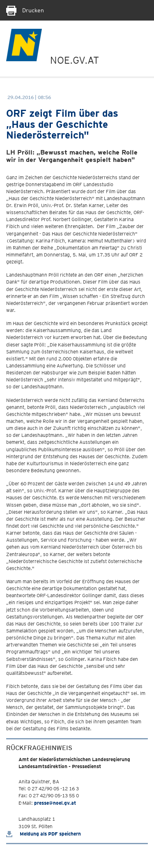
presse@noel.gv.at (55, 803)
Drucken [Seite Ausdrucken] (25, 10)
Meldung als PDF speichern (44, 834)
